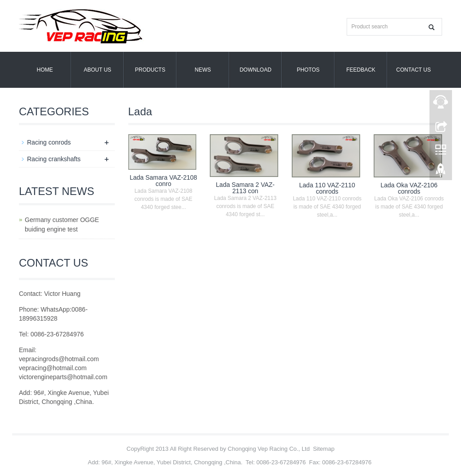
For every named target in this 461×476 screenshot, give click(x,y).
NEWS (203, 70)
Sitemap (324, 449)
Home (45, 70)
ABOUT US (97, 70)
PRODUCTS (150, 70)
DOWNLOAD (255, 70)
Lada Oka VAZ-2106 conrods (409, 188)
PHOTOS (308, 70)
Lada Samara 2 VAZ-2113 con (245, 188)
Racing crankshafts (54, 159)
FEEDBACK (361, 70)
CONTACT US (414, 70)
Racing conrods (49, 142)
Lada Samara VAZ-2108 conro (163, 181)
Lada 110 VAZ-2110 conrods (327, 188)
